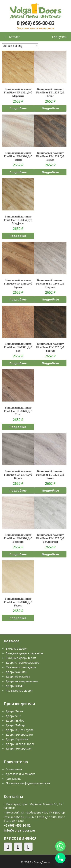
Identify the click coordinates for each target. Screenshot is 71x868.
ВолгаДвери (42, 862)
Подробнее (18, 108)
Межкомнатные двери (21, 667)
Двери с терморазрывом (23, 662)
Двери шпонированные (22, 681)
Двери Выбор (15, 720)
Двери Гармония (17, 739)
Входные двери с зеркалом (24, 653)
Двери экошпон (16, 672)
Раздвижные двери (19, 690)
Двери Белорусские (19, 734)
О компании (14, 769)
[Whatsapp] (60, 846)
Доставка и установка (20, 774)
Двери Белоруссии (19, 748)
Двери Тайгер (15, 725)
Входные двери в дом (21, 658)
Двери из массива (18, 676)
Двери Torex (14, 711)
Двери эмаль (15, 686)
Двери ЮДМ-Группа (20, 730)
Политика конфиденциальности (28, 783)
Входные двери (17, 648)
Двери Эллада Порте (20, 744)
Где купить (60, 37)
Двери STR (13, 716)
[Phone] (60, 858)
